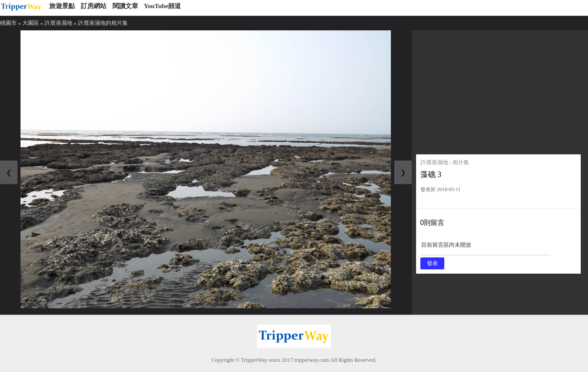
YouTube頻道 (162, 6)
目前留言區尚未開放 (485, 248)
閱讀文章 (125, 6)
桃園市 (8, 23)
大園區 (31, 23)
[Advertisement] (498, 90)
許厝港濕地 (58, 23)
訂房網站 (94, 6)
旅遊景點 (62, 6)
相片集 (461, 162)
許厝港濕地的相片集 (103, 23)
